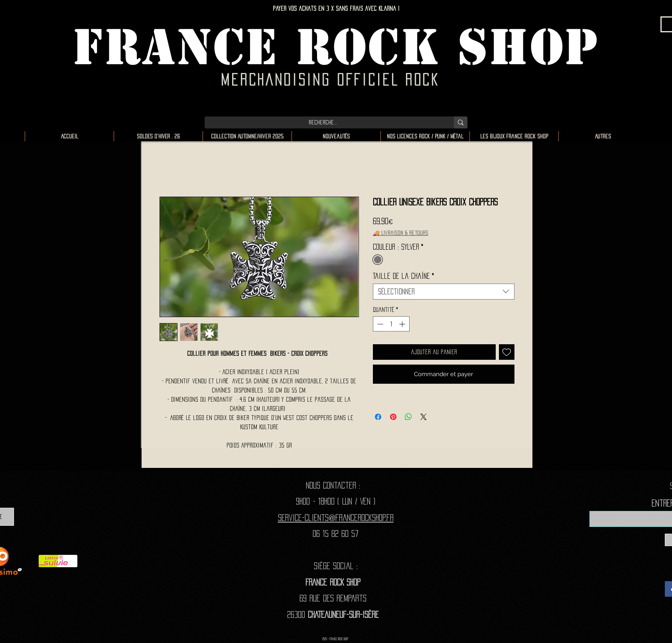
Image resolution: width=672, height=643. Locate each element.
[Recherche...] (323, 122)
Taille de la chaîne (404, 276)
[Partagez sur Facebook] (378, 417)
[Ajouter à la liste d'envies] (507, 352)
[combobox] (444, 292)
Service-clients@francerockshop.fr (336, 518)
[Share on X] (424, 417)
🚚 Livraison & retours (401, 233)
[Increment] (403, 324)
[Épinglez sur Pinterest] (393, 417)
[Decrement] (379, 324)
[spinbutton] (391, 324)
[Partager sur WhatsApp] (408, 417)
